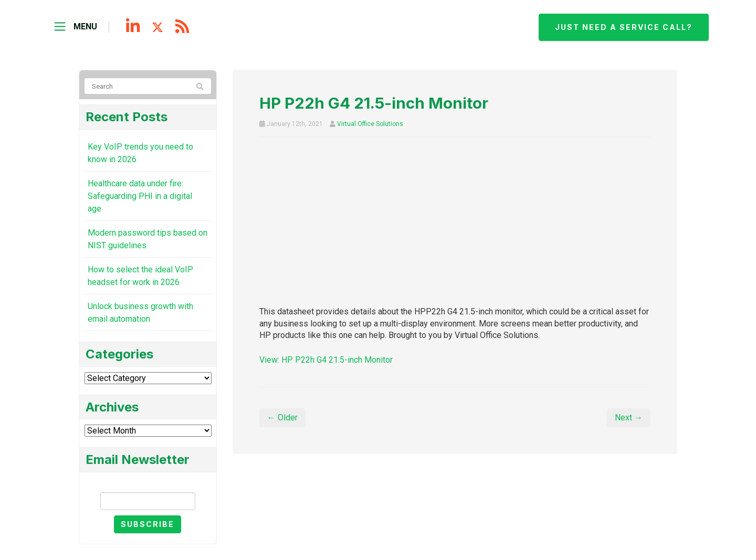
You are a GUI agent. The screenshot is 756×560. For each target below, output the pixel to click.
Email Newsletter (148, 483)
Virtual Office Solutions (370, 124)
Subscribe (148, 524)
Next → (629, 418)
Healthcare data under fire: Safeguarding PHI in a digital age (140, 196)
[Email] (148, 501)
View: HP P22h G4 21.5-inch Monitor (326, 360)
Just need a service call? (624, 27)
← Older (282, 418)
